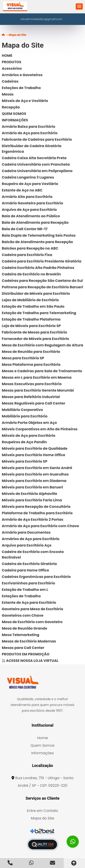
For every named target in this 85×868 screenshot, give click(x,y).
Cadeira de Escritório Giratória (29, 564)
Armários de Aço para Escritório (31, 539)
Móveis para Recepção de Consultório (36, 507)
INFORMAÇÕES (15, 120)
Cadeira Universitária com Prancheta (36, 164)
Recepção (11, 107)
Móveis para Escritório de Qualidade (35, 448)
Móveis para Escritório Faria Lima (32, 500)
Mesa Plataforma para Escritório (31, 365)
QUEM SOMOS (14, 114)
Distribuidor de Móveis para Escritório (36, 294)
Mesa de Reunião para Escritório (31, 352)
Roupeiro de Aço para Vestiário (30, 184)
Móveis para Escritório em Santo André (37, 468)
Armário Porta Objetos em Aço (29, 423)
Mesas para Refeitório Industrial (31, 397)
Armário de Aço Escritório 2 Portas (33, 519)
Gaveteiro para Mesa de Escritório (32, 609)
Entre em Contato (42, 811)
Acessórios (12, 68)
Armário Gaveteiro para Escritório (32, 203)
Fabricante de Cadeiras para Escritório (37, 139)
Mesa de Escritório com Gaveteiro (32, 622)
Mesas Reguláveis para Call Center (34, 403)
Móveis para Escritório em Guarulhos (35, 474)
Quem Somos (42, 745)
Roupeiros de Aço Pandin (24, 442)
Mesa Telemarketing (21, 635)
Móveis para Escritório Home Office (34, 455)
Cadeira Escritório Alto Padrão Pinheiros (38, 268)
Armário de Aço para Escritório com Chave (40, 526)
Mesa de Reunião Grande (24, 628)
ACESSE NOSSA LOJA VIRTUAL (30, 661)
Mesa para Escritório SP (23, 358)
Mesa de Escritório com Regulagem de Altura (42, 345)
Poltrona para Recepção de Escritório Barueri (42, 287)
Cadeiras (10, 81)
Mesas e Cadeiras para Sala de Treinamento (42, 371)
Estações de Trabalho (21, 88)
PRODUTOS (12, 62)
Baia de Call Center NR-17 (25, 229)
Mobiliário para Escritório (25, 416)
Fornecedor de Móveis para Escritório (35, 339)
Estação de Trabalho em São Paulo (33, 306)
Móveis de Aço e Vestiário (25, 101)
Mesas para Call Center (23, 648)
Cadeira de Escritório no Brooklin (31, 274)
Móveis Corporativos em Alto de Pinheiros (40, 429)
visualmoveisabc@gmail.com (42, 19)
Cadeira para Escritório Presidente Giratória (42, 261)
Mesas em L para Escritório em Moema (37, 377)
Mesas (8, 94)
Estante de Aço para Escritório (29, 603)
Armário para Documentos (26, 532)
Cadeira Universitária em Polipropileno (37, 171)
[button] (79, 6)
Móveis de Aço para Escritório (29, 436)
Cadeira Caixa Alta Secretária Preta (34, 158)
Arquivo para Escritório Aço (27, 545)
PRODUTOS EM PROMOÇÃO (26, 654)
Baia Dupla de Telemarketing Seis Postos (39, 235)
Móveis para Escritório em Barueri (32, 487)
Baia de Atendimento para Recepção (35, 223)
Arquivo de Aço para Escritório (29, 210)
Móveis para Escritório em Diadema (34, 481)
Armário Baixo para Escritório (29, 127)
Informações (42, 753)
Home (43, 738)
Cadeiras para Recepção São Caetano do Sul (42, 281)
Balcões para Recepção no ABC (30, 248)
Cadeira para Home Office (25, 570)
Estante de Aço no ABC (22, 190)
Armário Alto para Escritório (27, 197)
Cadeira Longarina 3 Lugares (28, 177)
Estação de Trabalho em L (25, 590)
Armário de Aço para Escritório (30, 133)
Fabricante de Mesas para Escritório (34, 332)
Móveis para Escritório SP (25, 461)
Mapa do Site (42, 818)
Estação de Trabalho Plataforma (31, 319)
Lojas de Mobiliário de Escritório (30, 300)
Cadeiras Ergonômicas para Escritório (36, 577)
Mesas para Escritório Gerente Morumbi (38, 390)
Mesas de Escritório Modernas (29, 641)
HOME (7, 56)
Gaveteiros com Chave (23, 615)
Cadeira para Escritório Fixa (27, 255)
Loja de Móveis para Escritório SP (31, 326)
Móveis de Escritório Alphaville (30, 494)
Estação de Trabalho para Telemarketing (39, 313)
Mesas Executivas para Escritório (32, 384)
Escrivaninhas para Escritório (28, 583)
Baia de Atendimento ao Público (31, 216)
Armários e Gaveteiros (22, 75)
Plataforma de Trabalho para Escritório (37, 513)
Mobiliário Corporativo (22, 410)
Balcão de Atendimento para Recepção (37, 242)
